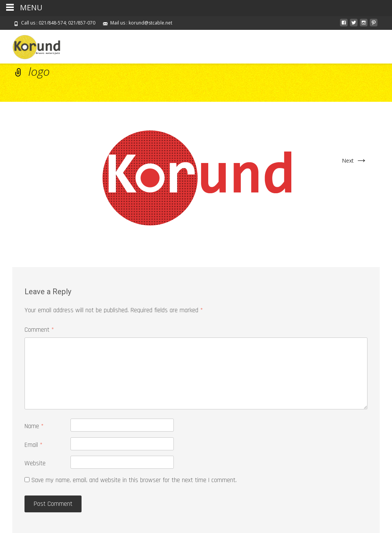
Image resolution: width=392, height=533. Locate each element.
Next (355, 161)
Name (34, 426)
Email (33, 445)
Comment (39, 330)
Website (35, 463)
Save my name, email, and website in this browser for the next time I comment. (134, 480)
